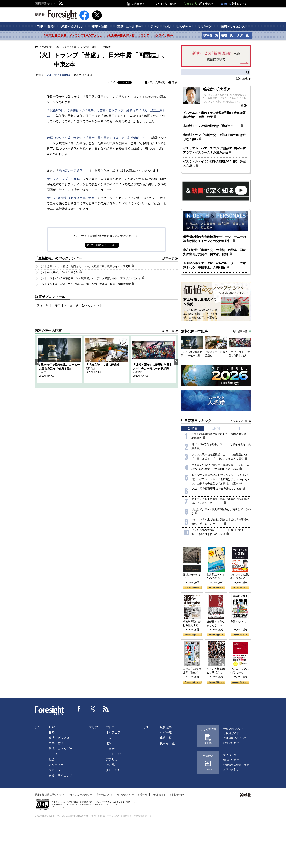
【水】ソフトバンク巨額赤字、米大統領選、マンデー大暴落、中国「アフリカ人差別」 (92, 278)
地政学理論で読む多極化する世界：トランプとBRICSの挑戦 (192, 624)
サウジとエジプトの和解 (63, 179)
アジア (110, 727)
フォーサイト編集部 (58, 75)
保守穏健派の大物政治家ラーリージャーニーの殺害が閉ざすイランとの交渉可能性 (214, 239)
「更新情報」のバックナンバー (58, 258)
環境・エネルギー (129, 27)
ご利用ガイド (140, 4)
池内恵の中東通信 (71, 171)
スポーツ (205, 27)
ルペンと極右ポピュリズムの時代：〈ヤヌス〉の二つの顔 (216, 671)
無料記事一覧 (240, 331)
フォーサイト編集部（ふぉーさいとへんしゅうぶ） (71, 305)
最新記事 (166, 727)
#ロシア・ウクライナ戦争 (156, 35)
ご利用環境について (235, 738)
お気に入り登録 (156, 82)
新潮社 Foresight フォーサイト (56, 15)
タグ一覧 (243, 35)
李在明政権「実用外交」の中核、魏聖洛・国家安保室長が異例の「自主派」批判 (214, 252)
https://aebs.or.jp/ (58, 807)
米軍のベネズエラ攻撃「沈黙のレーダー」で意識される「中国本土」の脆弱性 (214, 265)
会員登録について (234, 729)
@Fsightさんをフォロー (103, 245)
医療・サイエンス (233, 27)
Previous (37, 362)
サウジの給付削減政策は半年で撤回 (71, 198)
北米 (109, 743)
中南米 (110, 749)
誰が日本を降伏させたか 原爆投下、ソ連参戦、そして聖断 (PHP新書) (216, 624)
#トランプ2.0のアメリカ (86, 35)
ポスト (126, 82)
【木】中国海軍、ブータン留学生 (61, 272)
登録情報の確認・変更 (236, 765)
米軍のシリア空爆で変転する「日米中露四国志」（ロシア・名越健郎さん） (98, 138)
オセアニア (113, 732)
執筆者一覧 (211, 35)
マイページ (230, 755)
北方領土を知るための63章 (216, 576)
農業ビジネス (238, 622)
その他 (110, 765)
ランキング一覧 (239, 421)
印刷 (175, 82)
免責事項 (143, 795)
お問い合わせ (169, 4)
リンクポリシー (125, 795)
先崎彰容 (138, 372)
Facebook (79, 709)
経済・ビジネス (72, 27)
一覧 (241, 105)
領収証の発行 (231, 760)
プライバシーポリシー (80, 795)
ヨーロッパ (113, 754)
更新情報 (46, 47)
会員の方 (234, 4)
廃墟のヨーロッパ (192, 576)
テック (155, 27)
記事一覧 (168, 259)
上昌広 (42, 372)
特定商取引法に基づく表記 (49, 795)
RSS (61, 4)
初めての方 (199, 4)
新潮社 (245, 795)
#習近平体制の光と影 (121, 35)
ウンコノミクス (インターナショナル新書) (240, 671)
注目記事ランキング (196, 421)
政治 (51, 27)
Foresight (50, 711)
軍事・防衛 (99, 27)
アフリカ (112, 759)
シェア (111, 82)
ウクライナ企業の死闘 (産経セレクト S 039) (240, 576)
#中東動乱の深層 (55, 35)
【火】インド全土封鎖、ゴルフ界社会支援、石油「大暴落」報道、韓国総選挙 (87, 284)
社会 (167, 27)
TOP (40, 27)
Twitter (92, 709)
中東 (109, 738)
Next (176, 362)
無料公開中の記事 (48, 331)
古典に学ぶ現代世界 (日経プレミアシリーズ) (192, 671)
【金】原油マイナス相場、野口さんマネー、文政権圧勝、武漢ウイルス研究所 (87, 266)
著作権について (104, 795)
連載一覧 (227, 35)
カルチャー (184, 27)
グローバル (113, 770)
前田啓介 (91, 368)
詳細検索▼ (244, 79)
